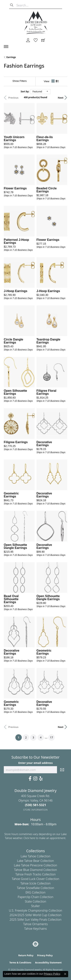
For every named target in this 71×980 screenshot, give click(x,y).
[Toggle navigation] (8, 47)
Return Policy (26, 955)
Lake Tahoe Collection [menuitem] (35, 856)
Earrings (11, 57)
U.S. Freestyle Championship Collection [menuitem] (35, 910)
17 (51, 737)
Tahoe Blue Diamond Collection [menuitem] (35, 870)
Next (61, 98)
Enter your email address (35, 763)
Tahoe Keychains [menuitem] (36, 929)
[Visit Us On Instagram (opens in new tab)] (35, 779)
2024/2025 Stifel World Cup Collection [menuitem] (35, 915)
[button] (28, 41)
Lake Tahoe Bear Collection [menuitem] (35, 861)
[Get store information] (35, 810)
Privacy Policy (45, 955)
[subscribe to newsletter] (62, 770)
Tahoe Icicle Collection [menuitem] (36, 883)
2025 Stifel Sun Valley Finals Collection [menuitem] (36, 920)
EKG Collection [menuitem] (35, 892)
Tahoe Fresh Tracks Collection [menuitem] (35, 874)
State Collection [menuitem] (35, 901)
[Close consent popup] (65, 974)
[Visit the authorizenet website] (35, 944)
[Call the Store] (36, 805)
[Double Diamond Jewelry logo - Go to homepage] (36, 23)
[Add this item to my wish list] (32, 137)
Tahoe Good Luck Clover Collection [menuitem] (35, 879)
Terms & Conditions (20, 963)
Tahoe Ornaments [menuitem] (36, 924)
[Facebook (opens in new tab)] (30, 779)
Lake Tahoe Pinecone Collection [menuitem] (36, 865)
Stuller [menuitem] (35, 906)
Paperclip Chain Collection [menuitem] (35, 897)
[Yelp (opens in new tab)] (41, 779)
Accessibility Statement (48, 963)
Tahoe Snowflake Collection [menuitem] (35, 888)
